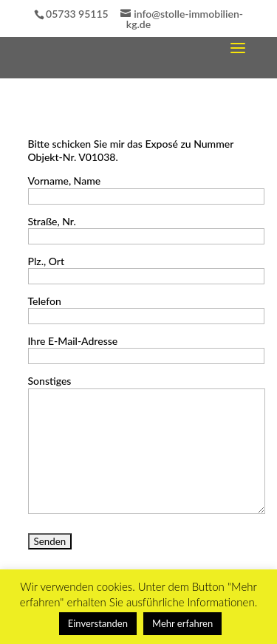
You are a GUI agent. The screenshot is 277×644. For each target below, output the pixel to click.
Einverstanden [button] (98, 623)
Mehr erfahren (182, 623)
